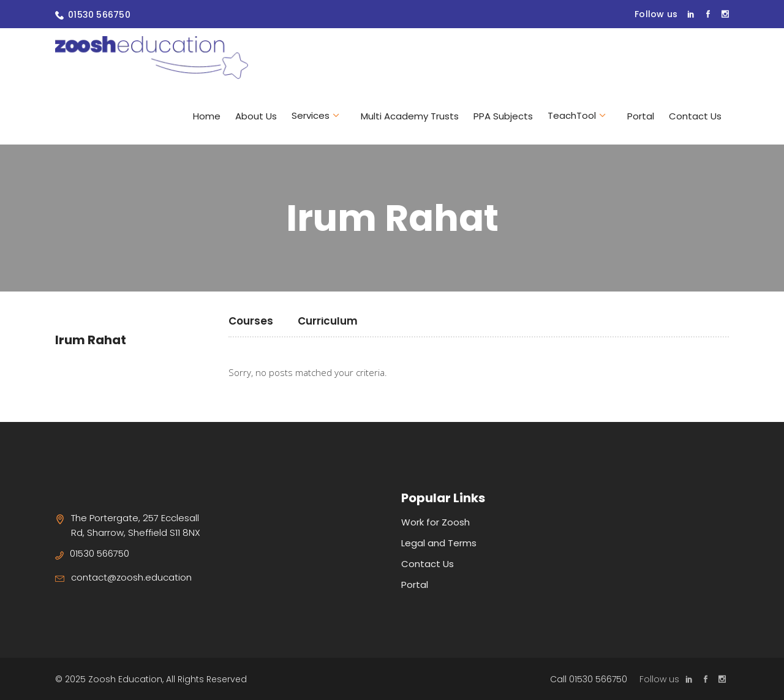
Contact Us (428, 564)
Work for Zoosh (435, 522)
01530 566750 (99, 15)
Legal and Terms (439, 543)
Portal (415, 585)
